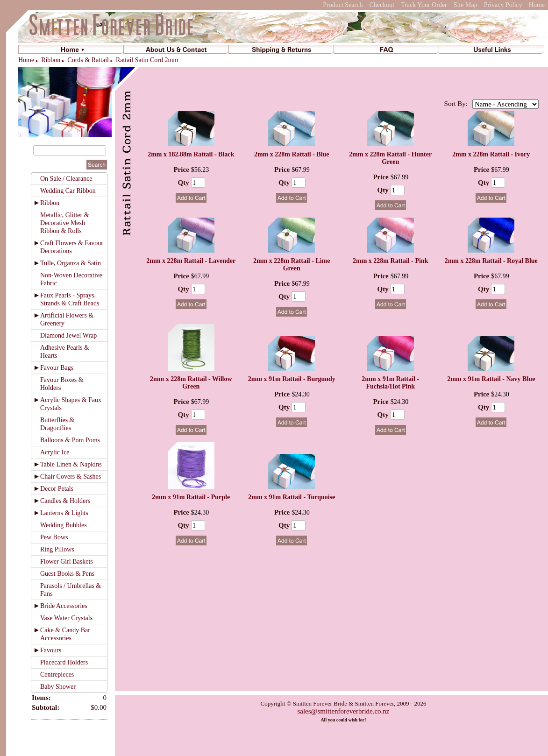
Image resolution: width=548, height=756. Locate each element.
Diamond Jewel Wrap (68, 336)
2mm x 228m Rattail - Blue (292, 154)
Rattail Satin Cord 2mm (147, 60)
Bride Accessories (64, 606)
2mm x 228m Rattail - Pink (390, 261)
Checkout (382, 5)
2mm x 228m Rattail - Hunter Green (390, 158)
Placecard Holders (64, 662)
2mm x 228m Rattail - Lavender (191, 261)
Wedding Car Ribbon (68, 191)
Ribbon (51, 60)
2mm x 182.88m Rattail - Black (191, 154)
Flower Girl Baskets (67, 562)
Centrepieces (57, 675)
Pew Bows (54, 537)
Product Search (343, 5)
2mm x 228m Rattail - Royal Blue (491, 261)
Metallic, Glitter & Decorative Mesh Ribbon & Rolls (65, 223)
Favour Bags (57, 368)
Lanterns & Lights (64, 513)
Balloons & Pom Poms (70, 440)
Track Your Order (424, 5)
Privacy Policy (503, 5)
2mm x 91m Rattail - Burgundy (292, 379)
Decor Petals (57, 489)
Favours (51, 650)
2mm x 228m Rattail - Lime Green (292, 265)
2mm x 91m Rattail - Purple (191, 497)
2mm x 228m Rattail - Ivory (491, 154)
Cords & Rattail (88, 60)
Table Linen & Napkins (71, 464)
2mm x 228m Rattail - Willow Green (191, 383)
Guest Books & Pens (67, 574)
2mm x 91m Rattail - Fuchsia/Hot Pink (390, 383)
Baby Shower (58, 687)
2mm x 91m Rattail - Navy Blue (491, 379)
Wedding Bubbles (64, 525)
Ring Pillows (57, 549)
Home (537, 5)
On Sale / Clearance (66, 179)
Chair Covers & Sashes (71, 477)
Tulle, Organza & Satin (71, 263)
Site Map (466, 5)
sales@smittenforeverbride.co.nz (343, 711)
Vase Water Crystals (66, 618)
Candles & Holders (65, 501)
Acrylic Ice (55, 452)
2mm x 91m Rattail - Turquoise (292, 497)
